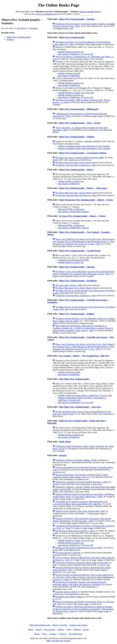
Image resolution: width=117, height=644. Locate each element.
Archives (62, 634)
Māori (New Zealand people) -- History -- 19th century (83, 188)
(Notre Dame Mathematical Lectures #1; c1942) (83, 577)
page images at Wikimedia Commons (73, 212)
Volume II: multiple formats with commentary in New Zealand (84, 148)
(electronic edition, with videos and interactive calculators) (79, 583)
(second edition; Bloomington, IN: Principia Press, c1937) (82, 520)
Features (53, 634)
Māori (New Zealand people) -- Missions (77, 267)
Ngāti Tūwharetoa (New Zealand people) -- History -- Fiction (86, 200)
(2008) (80, 158)
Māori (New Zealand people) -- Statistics (77, 19)
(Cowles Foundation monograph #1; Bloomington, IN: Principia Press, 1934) (83, 609)
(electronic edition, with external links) (82, 563)
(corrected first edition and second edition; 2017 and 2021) (80, 503)
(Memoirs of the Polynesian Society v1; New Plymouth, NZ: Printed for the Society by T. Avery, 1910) (84, 242)
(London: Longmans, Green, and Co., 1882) (83, 328)
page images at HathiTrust (69, 76)
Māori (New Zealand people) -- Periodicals (78, 281)
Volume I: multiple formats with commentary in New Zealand (84, 146)
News (44, 634)
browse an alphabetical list (47, 14)
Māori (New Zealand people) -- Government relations (83, 153)
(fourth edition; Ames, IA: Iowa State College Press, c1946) (83, 495)
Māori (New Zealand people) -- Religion (77, 314)
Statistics (10, 39)
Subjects (77, 629)
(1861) (76, 165)
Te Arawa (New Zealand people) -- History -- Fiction (82, 216)
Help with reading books (40, 625)
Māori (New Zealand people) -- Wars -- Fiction (80, 123)
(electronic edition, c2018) (76, 460)
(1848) (69, 285)
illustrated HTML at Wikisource (71, 209)
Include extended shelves (90, 12)
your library (22, 28)
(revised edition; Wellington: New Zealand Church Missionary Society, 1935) (84, 273)
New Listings (49, 629)
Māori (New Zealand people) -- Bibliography (79, 109)
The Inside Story (76, 634)
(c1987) (79, 548)
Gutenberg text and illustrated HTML (73, 260)
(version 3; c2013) (75, 531)
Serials (86, 629)
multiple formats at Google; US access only (76, 93)
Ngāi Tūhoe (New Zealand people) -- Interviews (80, 407)
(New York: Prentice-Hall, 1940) (80, 511)
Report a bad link (60, 625)
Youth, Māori (65, 442)
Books (37, 634)
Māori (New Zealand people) (19, 37)
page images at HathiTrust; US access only (76, 54)
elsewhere (34, 28)
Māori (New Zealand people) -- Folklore (77, 137)
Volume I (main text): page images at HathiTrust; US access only (85, 395)
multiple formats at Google (69, 73)
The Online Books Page (58, 5)
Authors (61, 629)
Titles (69, 629)
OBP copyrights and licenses (58, 641)
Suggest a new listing (78, 625)
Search (39, 629)
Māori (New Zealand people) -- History (76, 170)
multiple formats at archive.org (71, 52)
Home (31, 629)
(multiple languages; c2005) (82, 482)
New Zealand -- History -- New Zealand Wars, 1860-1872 (84, 356)
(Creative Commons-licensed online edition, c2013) (80, 476)
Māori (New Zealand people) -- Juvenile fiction (80, 251)
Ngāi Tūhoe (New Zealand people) (74, 379)
